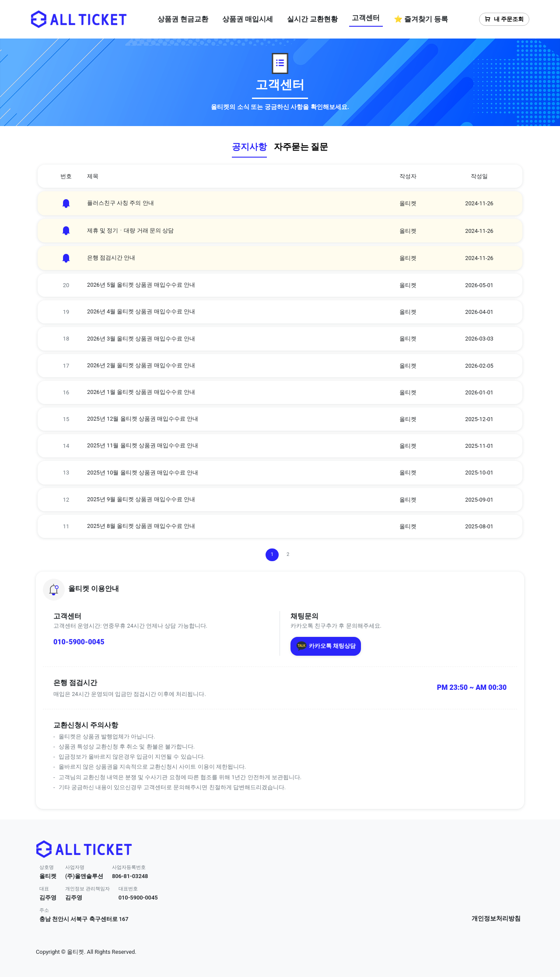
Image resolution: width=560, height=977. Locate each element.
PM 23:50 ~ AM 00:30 (472, 687)
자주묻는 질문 (301, 147)
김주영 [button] (48, 898)
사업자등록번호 (129, 867)
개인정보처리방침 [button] (496, 919)
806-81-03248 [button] (130, 876)
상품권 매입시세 (248, 19)
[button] (280, 590)
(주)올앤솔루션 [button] (84, 876)
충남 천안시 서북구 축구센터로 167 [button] (84, 919)
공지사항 (249, 147)
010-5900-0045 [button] (138, 898)
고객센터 (366, 18)
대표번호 (128, 889)
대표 (44, 889)
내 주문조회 (504, 19)
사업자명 (75, 867)
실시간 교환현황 (312, 19)
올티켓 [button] (48, 876)
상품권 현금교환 (183, 19)
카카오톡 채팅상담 (326, 646)
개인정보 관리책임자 (87, 889)
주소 (44, 910)
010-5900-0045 (79, 642)
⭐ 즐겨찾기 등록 (421, 19)
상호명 (47, 867)
